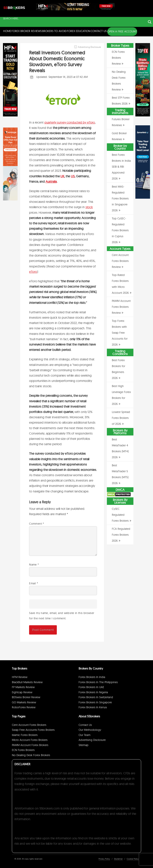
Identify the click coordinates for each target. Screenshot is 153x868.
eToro (33, 272)
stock (89, 207)
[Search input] (74, 18)
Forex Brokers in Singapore (95, 702)
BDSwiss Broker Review (26, 697)
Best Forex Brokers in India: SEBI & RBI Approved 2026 (122, 167)
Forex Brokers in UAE (91, 687)
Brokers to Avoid (54, 31)
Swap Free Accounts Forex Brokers (33, 730)
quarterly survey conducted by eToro (70, 122)
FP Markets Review (23, 687)
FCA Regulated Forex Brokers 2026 (121, 535)
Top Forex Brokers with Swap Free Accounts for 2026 (120, 333)
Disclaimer (118, 859)
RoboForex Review (24, 707)
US (73, 176)
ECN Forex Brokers (23, 750)
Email (34, 583)
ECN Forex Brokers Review (118, 58)
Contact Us (99, 31)
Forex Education (79, 31)
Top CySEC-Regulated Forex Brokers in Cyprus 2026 (120, 230)
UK (62, 176)
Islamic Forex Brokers (25, 735)
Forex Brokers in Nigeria (93, 692)
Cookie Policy (133, 859)
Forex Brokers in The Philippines (98, 682)
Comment (37, 524)
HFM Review (20, 677)
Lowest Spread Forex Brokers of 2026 (121, 418)
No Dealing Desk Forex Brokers (31, 755)
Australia (51, 181)
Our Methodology (90, 730)
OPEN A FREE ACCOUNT (122, 31)
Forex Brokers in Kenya (93, 707)
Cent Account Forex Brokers (29, 725)
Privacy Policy (104, 859)
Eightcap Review (22, 692)
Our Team (85, 735)
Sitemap (84, 745)
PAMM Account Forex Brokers (30, 745)
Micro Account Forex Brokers (30, 740)
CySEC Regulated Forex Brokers (120, 515)
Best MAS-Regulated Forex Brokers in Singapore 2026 (120, 198)
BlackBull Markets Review (27, 682)
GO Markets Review (24, 702)
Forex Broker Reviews (27, 31)
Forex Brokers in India (92, 677)
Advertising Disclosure (92, 740)
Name (34, 565)
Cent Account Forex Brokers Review (120, 261)
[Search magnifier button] (150, 22)
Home (7, 31)
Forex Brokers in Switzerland (96, 697)
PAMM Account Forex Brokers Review (121, 307)
